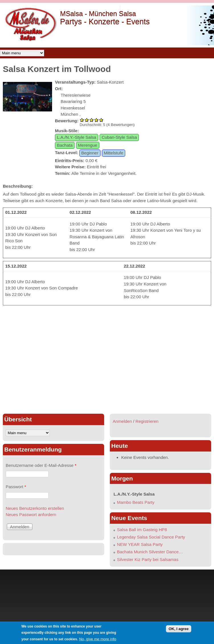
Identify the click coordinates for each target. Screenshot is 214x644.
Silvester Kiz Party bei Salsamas (148, 559)
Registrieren (147, 421)
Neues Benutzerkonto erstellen (35, 508)
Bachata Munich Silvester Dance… (150, 552)
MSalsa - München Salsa (98, 14)
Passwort (16, 487)
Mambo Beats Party (136, 502)
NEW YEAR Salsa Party (140, 544)
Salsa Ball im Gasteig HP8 (142, 530)
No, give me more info (98, 639)
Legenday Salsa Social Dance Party (151, 537)
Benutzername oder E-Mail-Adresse (41, 465)
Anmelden (122, 421)
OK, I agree (178, 629)
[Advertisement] (53, 396)
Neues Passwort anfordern (31, 514)
